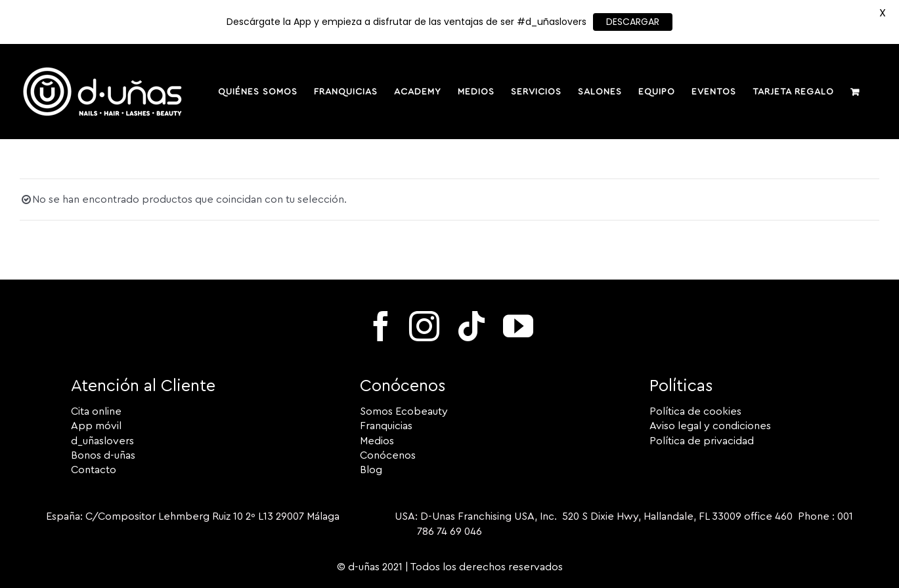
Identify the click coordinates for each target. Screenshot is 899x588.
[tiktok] (471, 326)
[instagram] (424, 326)
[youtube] (518, 326)
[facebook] (381, 326)
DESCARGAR (633, 22)
